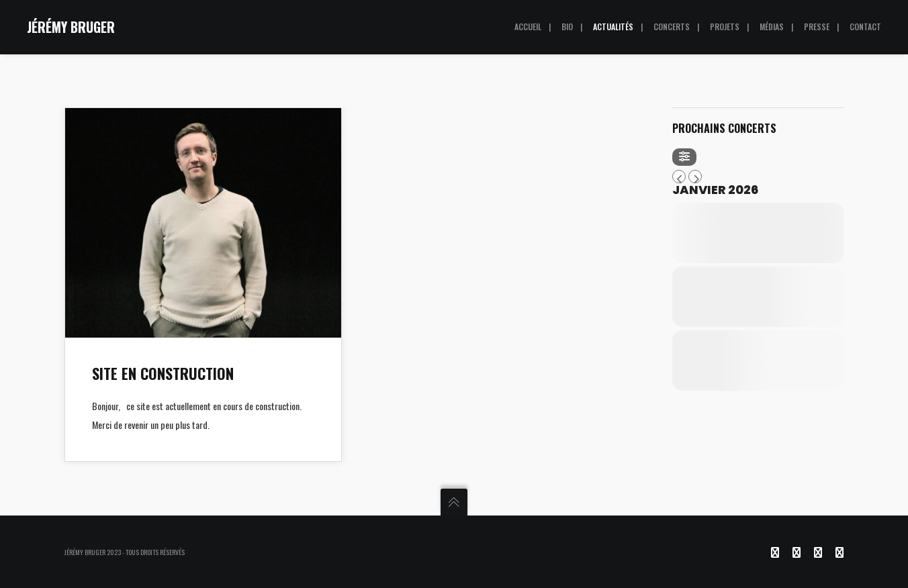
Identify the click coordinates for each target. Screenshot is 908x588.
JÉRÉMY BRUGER (71, 27)
